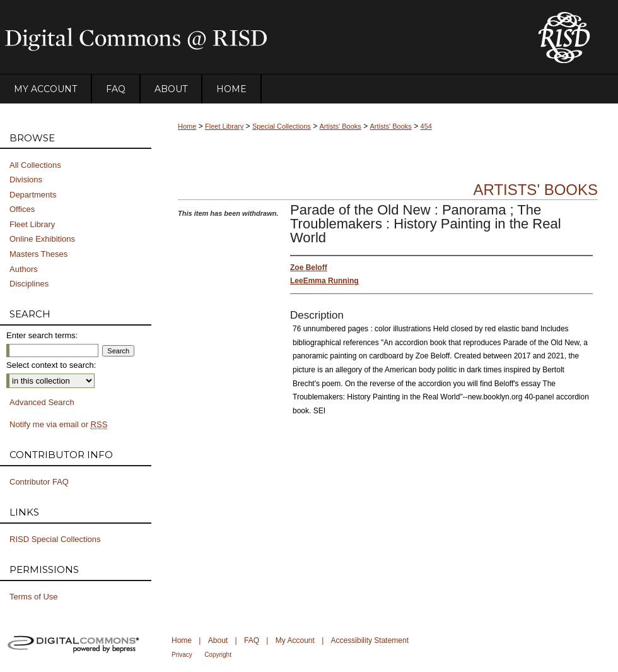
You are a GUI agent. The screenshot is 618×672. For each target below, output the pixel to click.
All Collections (35, 165)
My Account (295, 640)
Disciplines (29, 284)
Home (187, 126)
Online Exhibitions (42, 239)
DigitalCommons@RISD (259, 37)
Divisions (26, 180)
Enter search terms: (42, 335)
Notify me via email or (58, 425)
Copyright (218, 655)
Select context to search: (51, 365)
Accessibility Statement (370, 640)
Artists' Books (341, 126)
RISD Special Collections (55, 539)
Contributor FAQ (39, 482)
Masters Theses (38, 254)
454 (426, 126)
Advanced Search (42, 402)
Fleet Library (224, 126)
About (218, 640)
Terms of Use (34, 597)
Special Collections (282, 126)
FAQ (252, 640)
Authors (24, 269)
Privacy (182, 655)
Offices (22, 209)
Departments (33, 195)
